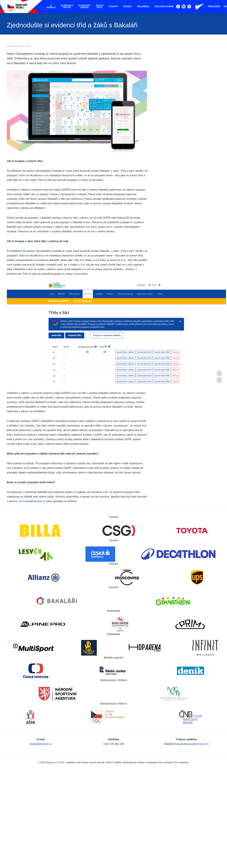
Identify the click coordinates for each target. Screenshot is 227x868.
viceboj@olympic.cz (34, 501)
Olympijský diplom (67, 7)
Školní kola (100, 7)
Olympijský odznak (84, 7)
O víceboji (51, 7)
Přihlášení (214, 7)
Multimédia (143, 7)
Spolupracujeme (164, 7)
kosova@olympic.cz (196, 744)
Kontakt (113, 7)
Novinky (128, 7)
